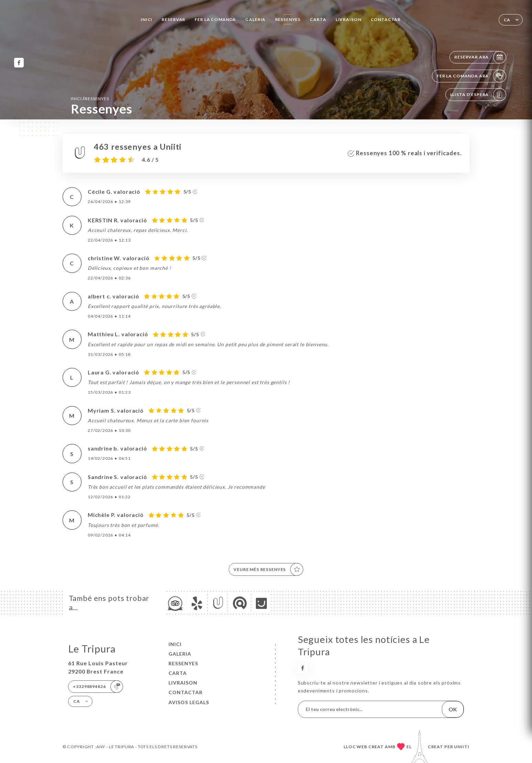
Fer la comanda (215, 19)
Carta (318, 19)
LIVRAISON (349, 19)
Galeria (255, 19)
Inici (146, 19)
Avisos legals (189, 702)
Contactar (386, 19)
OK (453, 709)
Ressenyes (288, 19)
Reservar (173, 19)
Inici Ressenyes (90, 98)
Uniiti (462, 747)
